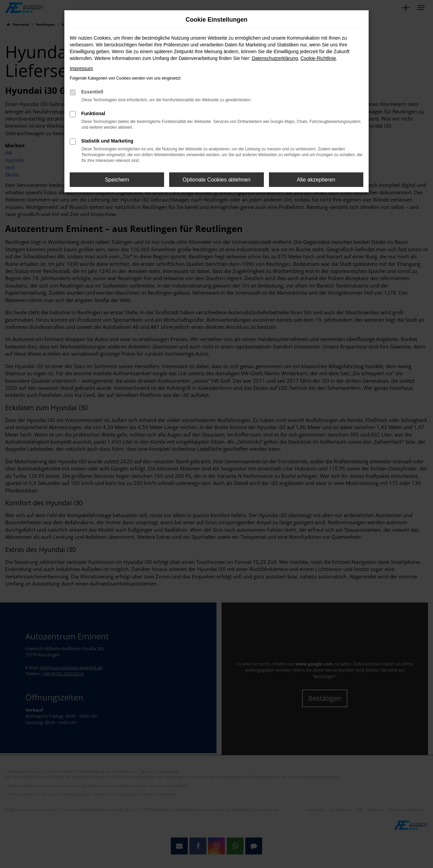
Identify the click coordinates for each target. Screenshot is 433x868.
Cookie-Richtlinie (318, 58)
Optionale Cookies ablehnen (216, 180)
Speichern (117, 180)
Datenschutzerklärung (275, 58)
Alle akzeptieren (316, 180)
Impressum (81, 68)
